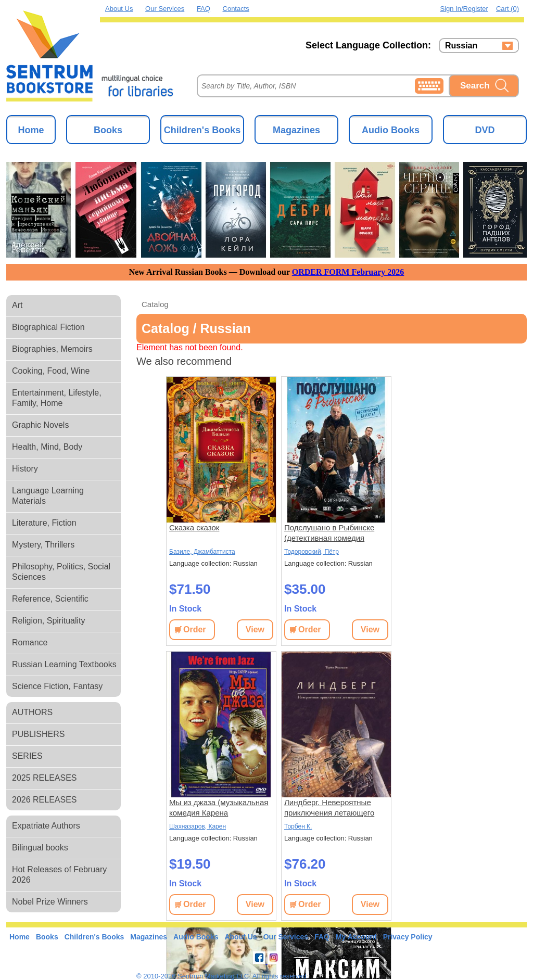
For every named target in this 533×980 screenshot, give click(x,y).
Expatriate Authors (46, 826)
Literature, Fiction (44, 523)
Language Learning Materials (48, 496)
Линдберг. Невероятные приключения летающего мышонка (329, 808)
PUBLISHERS (38, 734)
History (25, 469)
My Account (356, 937)
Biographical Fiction (48, 327)
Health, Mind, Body (47, 447)
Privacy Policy (408, 937)
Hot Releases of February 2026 (59, 875)
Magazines (296, 130)
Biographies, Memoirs (52, 349)
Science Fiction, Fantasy (57, 686)
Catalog (155, 304)
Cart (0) (507, 9)
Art (17, 305)
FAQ (204, 9)
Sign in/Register (464, 9)
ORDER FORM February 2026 (348, 272)
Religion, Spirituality (49, 621)
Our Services (165, 9)
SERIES (27, 756)
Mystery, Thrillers (43, 545)
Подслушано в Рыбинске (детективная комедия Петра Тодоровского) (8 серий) (329, 533)
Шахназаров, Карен (198, 826)
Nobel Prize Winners (50, 902)
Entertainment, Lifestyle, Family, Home (57, 398)
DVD (485, 130)
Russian (461, 46)
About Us (119, 9)
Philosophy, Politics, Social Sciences (61, 572)
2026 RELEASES (45, 800)
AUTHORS (32, 712)
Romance (30, 642)
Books (108, 130)
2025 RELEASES (45, 778)
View (255, 629)
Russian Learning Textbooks (64, 664)
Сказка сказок (194, 527)
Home (31, 130)
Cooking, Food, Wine (51, 371)
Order (195, 629)
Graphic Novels (40, 425)
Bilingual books (40, 848)
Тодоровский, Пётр (312, 552)
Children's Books (202, 130)
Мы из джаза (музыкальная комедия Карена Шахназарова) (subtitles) (219, 808)
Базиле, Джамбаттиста (202, 552)
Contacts (236, 9)
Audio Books (391, 130)
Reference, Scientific (50, 599)
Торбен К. (298, 826)
